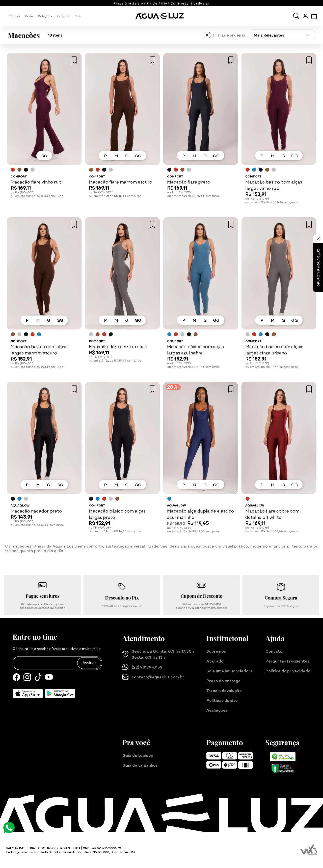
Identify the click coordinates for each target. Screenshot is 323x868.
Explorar (63, 16)
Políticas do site (222, 700)
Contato (274, 651)
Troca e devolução (224, 690)
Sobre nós (216, 651)
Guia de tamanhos (140, 765)
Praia (29, 16)
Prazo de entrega (224, 680)
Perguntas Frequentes (287, 661)
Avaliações (217, 710)
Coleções (45, 16)
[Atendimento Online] (9, 827)
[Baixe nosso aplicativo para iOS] (28, 694)
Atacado (215, 661)
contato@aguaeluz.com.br (153, 677)
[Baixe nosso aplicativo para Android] (60, 694)
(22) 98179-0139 (142, 667)
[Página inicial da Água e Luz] (161, 16)
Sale (78, 16)
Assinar (89, 663)
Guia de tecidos (138, 755)
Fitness (14, 16)
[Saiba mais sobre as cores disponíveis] (13, 170)
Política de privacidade (288, 671)
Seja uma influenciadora (230, 671)
